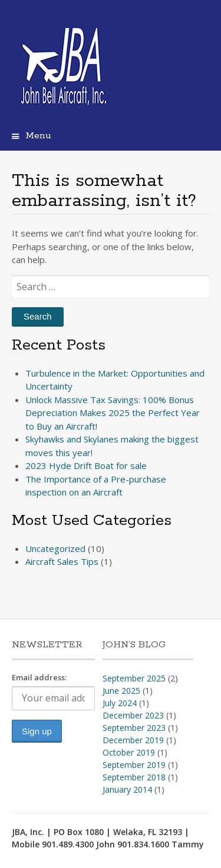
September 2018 (134, 777)
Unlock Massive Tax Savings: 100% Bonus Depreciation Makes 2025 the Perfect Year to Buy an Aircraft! (113, 413)
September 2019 (134, 765)
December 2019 (133, 740)
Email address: (39, 677)
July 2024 (120, 703)
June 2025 (121, 691)
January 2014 (127, 789)
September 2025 (134, 678)
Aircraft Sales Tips (62, 561)
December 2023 (133, 715)
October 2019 (129, 752)
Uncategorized (55, 548)
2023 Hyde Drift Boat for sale (86, 465)
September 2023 (134, 728)
